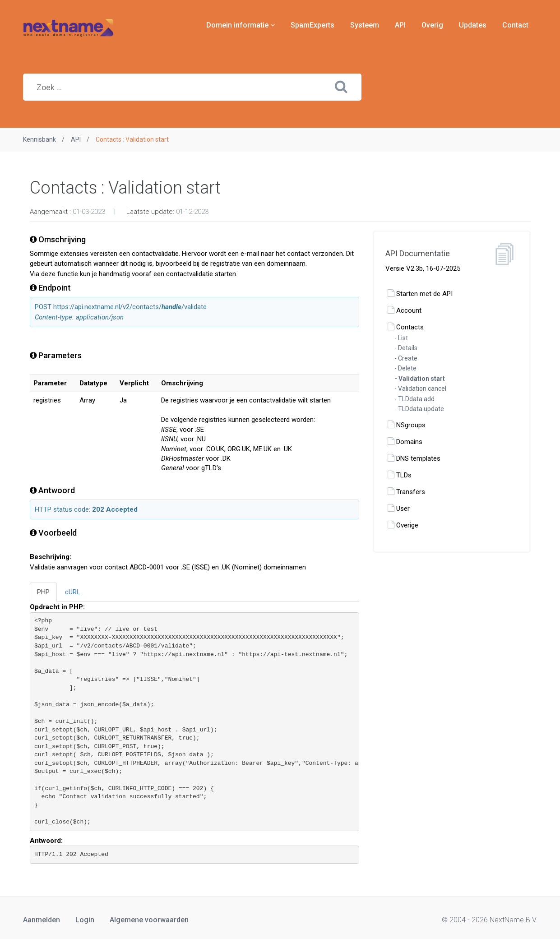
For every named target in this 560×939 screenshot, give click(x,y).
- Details (406, 348)
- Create (406, 358)
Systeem (365, 25)
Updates (473, 25)
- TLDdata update (419, 409)
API (400, 25)
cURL (73, 592)
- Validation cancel (420, 389)
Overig (432, 25)
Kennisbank (39, 139)
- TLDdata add (414, 399)
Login (85, 920)
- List (401, 338)
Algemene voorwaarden (149, 920)
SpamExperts (312, 25)
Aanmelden (42, 920)
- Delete (405, 368)
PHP (43, 592)
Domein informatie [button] (241, 25)
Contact (515, 25)
